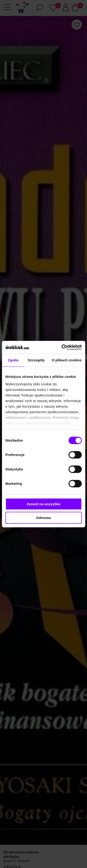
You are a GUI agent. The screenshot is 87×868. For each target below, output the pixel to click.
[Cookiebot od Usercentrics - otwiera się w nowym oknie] (62, 347)
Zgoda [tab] (13, 360)
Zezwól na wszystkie (44, 504)
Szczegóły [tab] (36, 360)
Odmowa (43, 518)
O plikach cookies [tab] (67, 360)
